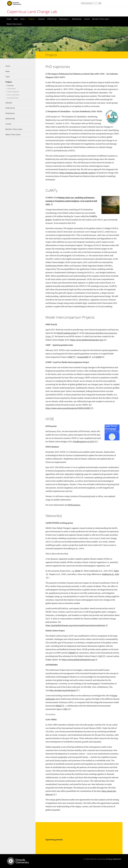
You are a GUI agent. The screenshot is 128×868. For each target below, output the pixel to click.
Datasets (42, 19)
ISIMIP (99, 357)
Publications (64, 19)
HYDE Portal (52, 19)
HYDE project (11, 89)
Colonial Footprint (13, 92)
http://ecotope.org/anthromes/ (63, 690)
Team (23, 19)
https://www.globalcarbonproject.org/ (87, 340)
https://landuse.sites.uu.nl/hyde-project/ (78, 173)
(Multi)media (77, 19)
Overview (10, 85)
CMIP (70, 357)
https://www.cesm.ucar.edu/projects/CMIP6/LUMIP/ (68, 408)
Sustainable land (13, 98)
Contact (87, 19)
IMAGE (59, 706)
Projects (32, 19)
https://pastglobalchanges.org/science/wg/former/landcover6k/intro (75, 625)
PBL (66, 709)
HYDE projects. (74, 505)
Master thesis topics (14, 24)
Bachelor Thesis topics (101, 19)
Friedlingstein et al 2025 (84, 442)
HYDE (78, 571)
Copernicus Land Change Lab (32, 11)
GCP (101, 656)
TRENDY (72, 653)
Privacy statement (113, 859)
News (16, 19)
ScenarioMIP (83, 357)
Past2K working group (66, 333)
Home (9, 19)
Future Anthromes (13, 95)
